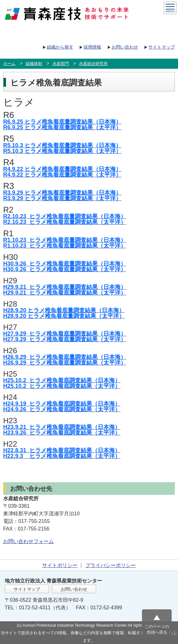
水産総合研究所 (93, 64)
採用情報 (92, 47)
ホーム (9, 64)
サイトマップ (162, 47)
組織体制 (34, 64)
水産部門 (61, 64)
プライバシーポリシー (111, 565)
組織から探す (60, 47)
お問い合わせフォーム (28, 541)
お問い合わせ (125, 47)
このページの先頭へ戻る (157, 629)
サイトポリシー (60, 565)
